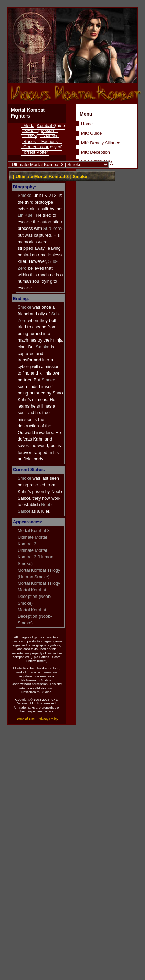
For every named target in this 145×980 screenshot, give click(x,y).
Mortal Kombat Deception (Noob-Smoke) (35, 596)
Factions (49, 141)
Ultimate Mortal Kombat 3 (32, 541)
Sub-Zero (52, 228)
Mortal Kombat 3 (34, 530)
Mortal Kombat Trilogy (39, 583)
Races (30, 141)
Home (87, 124)
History (30, 136)
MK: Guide (91, 133)
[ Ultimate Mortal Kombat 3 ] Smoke (50, 176)
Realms (50, 136)
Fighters (46, 131)
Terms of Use (25, 719)
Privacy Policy (48, 719)
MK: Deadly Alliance (101, 143)
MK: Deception (96, 152)
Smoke (24, 195)
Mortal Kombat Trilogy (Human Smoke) (39, 573)
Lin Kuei (25, 215)
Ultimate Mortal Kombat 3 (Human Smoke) (35, 557)
